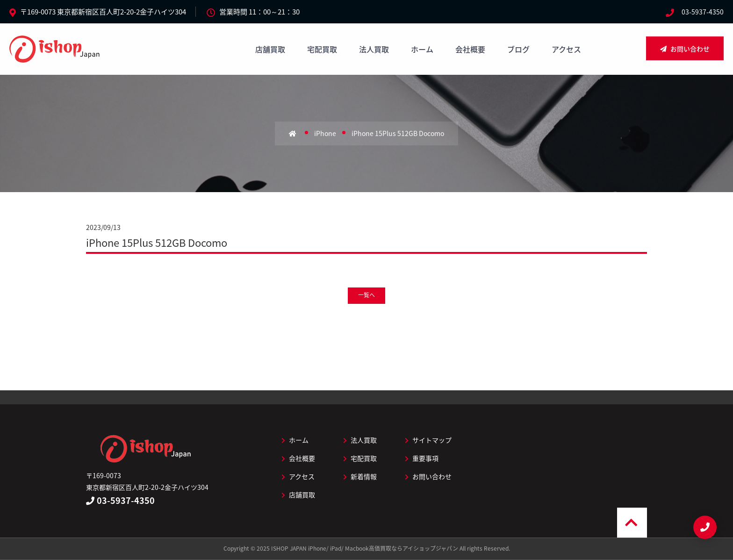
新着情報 (360, 476)
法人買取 (374, 49)
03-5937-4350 (703, 12)
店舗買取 (270, 49)
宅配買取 (322, 49)
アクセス (566, 49)
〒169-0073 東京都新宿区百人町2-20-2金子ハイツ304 (103, 12)
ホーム (422, 49)
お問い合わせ (685, 49)
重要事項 (422, 458)
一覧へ (366, 295)
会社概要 (470, 49)
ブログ (518, 49)
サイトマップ (428, 440)
